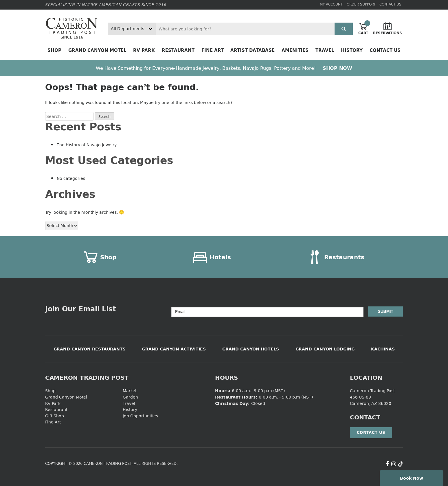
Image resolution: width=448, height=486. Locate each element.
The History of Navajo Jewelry (87, 145)
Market (130, 391)
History (352, 50)
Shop (54, 50)
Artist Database (253, 50)
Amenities (295, 50)
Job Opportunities (140, 416)
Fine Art (213, 50)
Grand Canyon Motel (97, 50)
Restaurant (178, 50)
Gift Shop (55, 416)
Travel (325, 50)
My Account (331, 4)
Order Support (361, 4)
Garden (130, 397)
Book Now (412, 478)
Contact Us (390, 4)
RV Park (144, 50)
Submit (385, 311)
